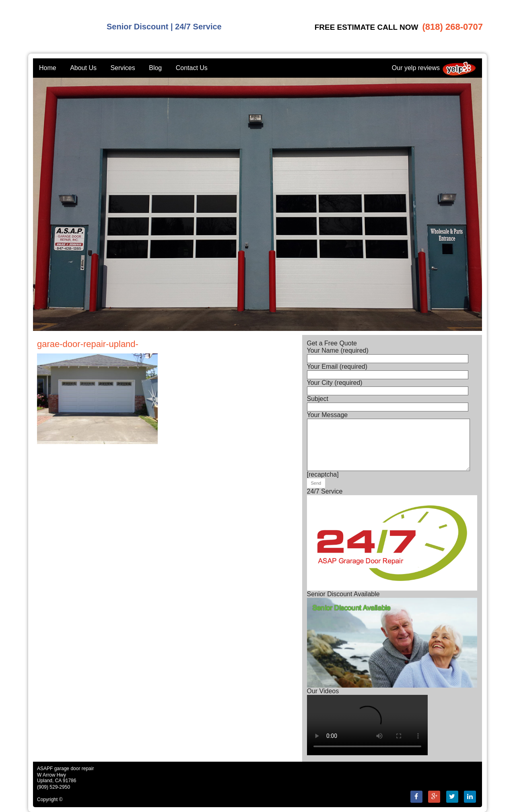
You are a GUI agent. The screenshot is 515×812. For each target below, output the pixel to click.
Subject (388, 403)
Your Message (388, 418)
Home (48, 68)
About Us (83, 68)
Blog (155, 68)
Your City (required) (388, 387)
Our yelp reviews (434, 68)
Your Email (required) (388, 371)
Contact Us (192, 68)
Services (123, 68)
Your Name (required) (388, 354)
